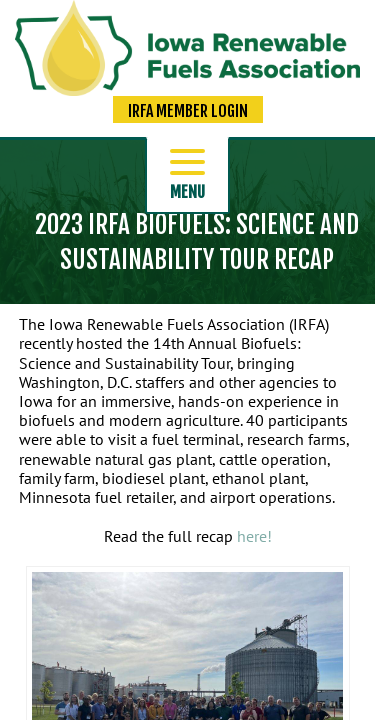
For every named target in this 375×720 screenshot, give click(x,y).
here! (254, 536)
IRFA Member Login (188, 111)
